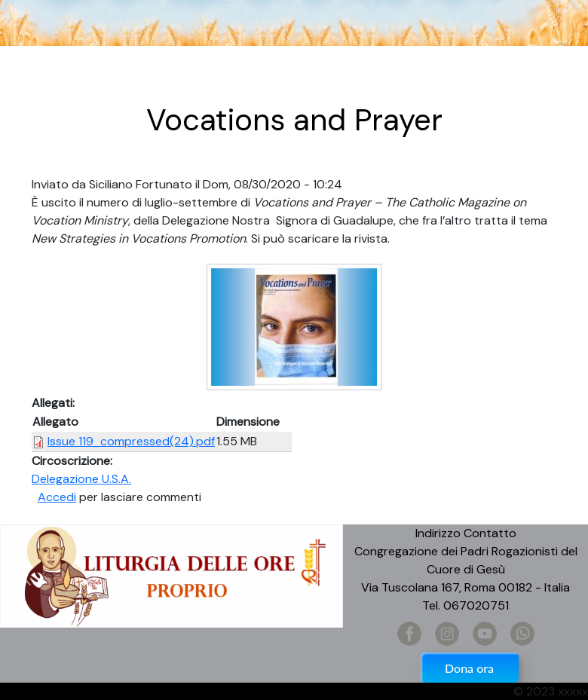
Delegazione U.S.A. (81, 479)
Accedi (57, 497)
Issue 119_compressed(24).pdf (131, 441)
